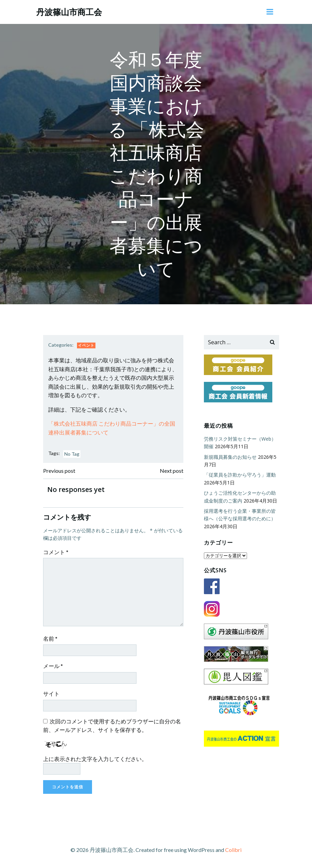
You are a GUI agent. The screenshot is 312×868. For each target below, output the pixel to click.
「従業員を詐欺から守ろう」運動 (240, 475)
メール (53, 666)
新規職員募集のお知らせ (230, 457)
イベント (86, 345)
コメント (56, 552)
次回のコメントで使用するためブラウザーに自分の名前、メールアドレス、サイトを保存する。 (112, 726)
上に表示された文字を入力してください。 (95, 759)
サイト (51, 693)
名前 (50, 638)
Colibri (233, 850)
